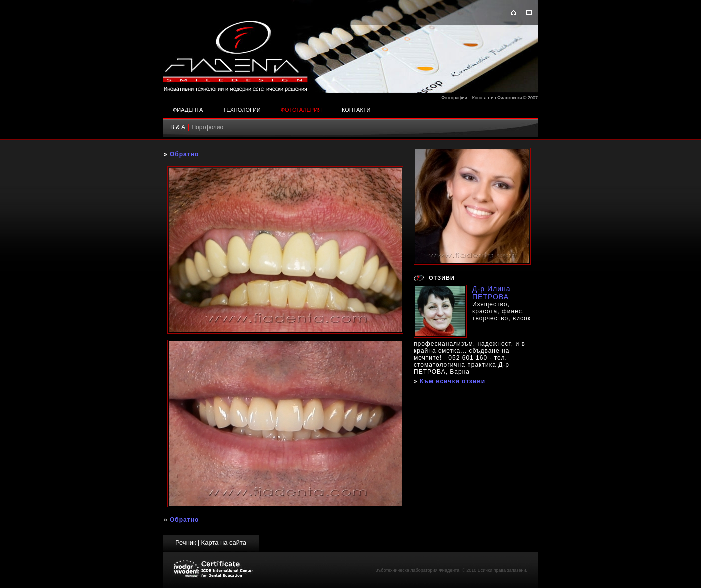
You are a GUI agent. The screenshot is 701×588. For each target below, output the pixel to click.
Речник (186, 542)
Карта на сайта (224, 542)
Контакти (356, 110)
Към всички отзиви (453, 381)
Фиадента (188, 110)
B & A (178, 127)
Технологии (242, 110)
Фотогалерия (301, 110)
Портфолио (207, 127)
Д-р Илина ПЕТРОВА (492, 293)
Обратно (184, 154)
